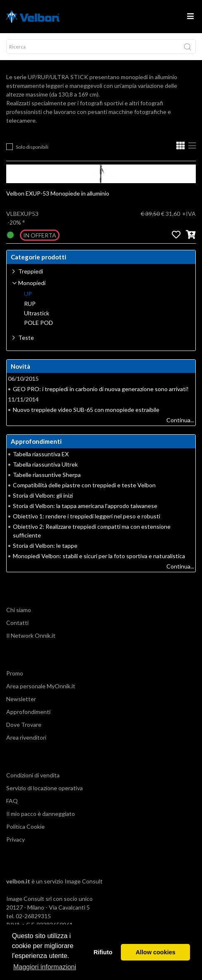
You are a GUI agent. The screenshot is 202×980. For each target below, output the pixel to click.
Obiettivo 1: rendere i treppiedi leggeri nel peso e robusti (87, 516)
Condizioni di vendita (33, 775)
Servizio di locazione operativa (44, 788)
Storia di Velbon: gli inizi (43, 495)
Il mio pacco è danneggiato (41, 814)
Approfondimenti (28, 712)
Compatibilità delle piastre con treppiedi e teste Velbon (84, 485)
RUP (30, 304)
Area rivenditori (26, 737)
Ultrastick (37, 313)
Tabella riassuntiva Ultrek (45, 464)
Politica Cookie (25, 826)
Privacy (16, 839)
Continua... (180, 420)
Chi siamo (19, 610)
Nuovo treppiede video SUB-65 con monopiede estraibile (86, 410)
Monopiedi (32, 283)
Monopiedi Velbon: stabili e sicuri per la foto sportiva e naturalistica (99, 556)
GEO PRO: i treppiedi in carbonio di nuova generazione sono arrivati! (101, 389)
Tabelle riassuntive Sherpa (47, 475)
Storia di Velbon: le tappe (45, 546)
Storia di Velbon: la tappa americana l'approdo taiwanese (85, 506)
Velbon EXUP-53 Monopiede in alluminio (58, 193)
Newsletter (21, 699)
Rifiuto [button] (103, 952)
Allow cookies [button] (156, 952)
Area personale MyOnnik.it (41, 686)
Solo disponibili (32, 147)
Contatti (17, 623)
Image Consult (84, 881)
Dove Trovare (24, 725)
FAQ (12, 801)
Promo (15, 673)
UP (28, 294)
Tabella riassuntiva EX (41, 454)
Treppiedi (31, 271)
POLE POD (38, 323)
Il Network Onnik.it (31, 635)
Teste (26, 338)
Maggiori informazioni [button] (45, 967)
